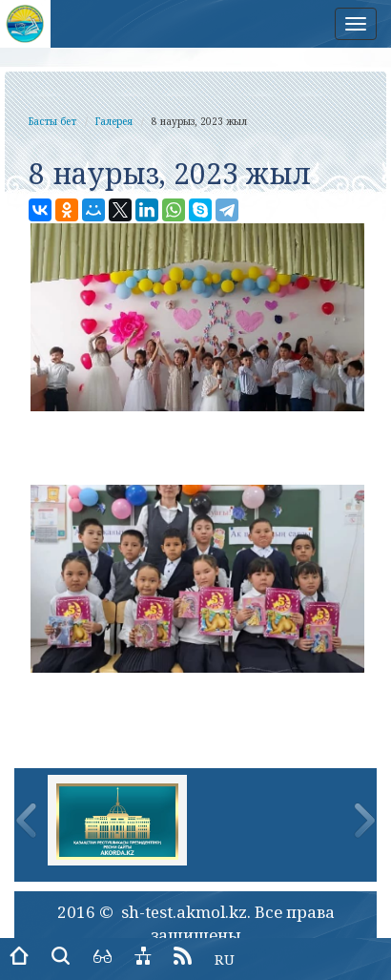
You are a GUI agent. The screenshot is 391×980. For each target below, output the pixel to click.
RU (225, 959)
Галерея (114, 121)
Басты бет (52, 121)
